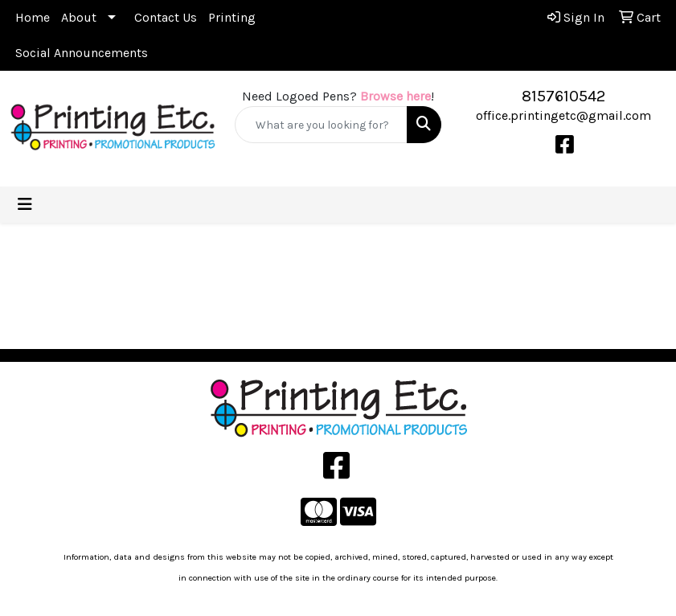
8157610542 (563, 96)
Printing (232, 17)
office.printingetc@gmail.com (563, 115)
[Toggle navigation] (25, 205)
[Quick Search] (321, 125)
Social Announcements (82, 53)
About (79, 17)
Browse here (395, 96)
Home (33, 17)
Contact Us (166, 17)
